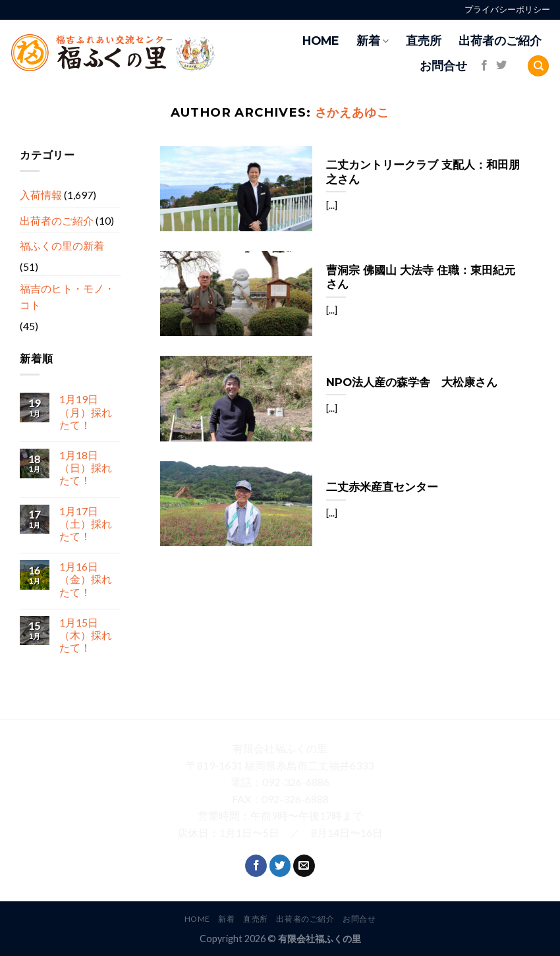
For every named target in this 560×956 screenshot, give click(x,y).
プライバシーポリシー (507, 10)
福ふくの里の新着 (62, 245)
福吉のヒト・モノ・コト (67, 296)
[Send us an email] (304, 866)
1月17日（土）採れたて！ (86, 523)
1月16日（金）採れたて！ (86, 579)
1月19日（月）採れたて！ (86, 411)
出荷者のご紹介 (500, 41)
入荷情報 (41, 195)
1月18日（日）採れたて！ (86, 467)
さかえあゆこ (352, 112)
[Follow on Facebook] (484, 66)
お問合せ (443, 66)
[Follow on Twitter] (501, 66)
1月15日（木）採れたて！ (86, 634)
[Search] (538, 66)
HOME (321, 41)
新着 (373, 41)
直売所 (424, 41)
